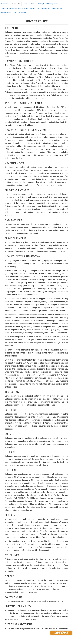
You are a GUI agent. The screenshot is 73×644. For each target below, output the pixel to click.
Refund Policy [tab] (35, 8)
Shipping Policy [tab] (6, 13)
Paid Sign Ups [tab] (46, 8)
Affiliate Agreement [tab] (52, 4)
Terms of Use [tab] (5, 4)
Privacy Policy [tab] (16, 4)
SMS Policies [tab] (23, 13)
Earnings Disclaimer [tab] (29, 4)
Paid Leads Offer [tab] (58, 8)
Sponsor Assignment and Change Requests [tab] (15, 8)
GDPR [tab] (15, 13)
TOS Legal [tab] (41, 4)
